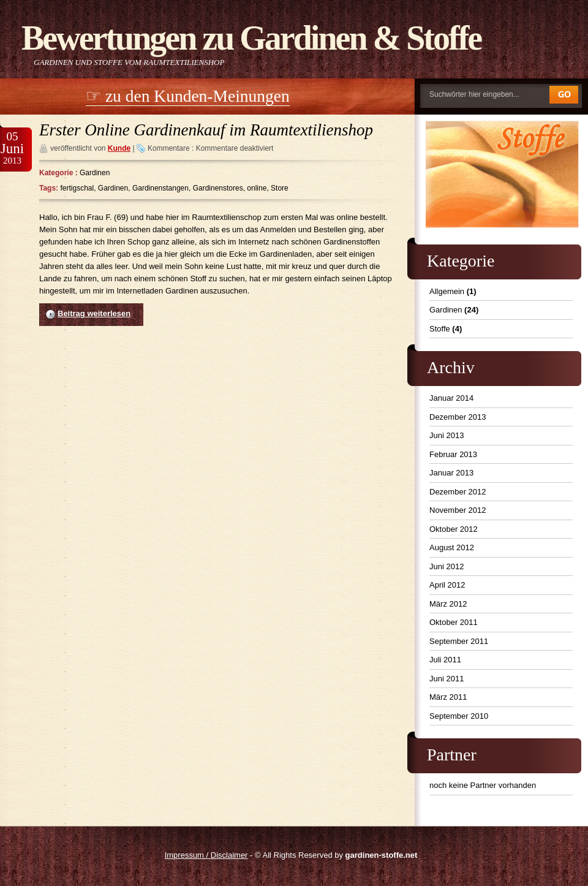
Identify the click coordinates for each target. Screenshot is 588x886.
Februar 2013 (453, 454)
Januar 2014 (451, 398)
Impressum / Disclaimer (206, 855)
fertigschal (77, 188)
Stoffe (440, 329)
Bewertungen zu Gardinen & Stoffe (251, 38)
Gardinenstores (218, 188)
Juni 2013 (447, 435)
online (257, 188)
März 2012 (448, 604)
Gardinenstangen (160, 188)
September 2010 (459, 716)
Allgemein (447, 291)
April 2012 (447, 585)
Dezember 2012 (458, 492)
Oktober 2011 (454, 622)
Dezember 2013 (458, 417)
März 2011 (448, 697)
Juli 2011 (445, 660)
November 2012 (458, 510)
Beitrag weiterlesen (94, 313)
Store (280, 188)
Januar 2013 (451, 473)
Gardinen (95, 173)
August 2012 (452, 547)
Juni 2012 (447, 566)
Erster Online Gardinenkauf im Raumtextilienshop (206, 130)
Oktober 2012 (454, 529)
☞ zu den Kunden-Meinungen (188, 96)
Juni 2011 (447, 679)
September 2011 (459, 641)
